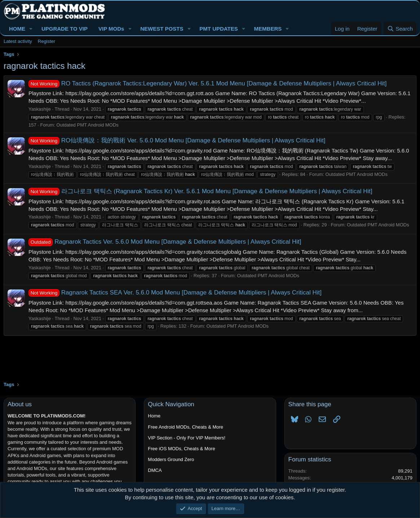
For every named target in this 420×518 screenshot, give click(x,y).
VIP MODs (111, 29)
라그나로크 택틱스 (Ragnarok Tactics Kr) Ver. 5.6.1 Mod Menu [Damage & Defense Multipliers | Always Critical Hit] (200, 191)
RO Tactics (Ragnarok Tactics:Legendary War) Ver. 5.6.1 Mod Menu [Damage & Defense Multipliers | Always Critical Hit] (207, 83)
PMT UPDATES (218, 29)
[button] (31, 29)
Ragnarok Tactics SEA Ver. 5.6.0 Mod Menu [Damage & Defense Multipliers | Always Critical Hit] (175, 293)
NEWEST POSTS (162, 29)
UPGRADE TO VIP (65, 29)
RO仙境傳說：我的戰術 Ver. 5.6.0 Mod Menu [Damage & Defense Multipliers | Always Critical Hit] (177, 140)
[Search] (400, 29)
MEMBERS (268, 29)
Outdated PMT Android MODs (87, 125)
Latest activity (18, 41)
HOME (17, 29)
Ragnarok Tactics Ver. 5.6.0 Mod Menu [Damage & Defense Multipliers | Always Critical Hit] (165, 242)
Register (47, 41)
